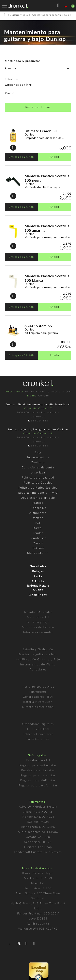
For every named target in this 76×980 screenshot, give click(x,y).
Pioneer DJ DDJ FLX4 (38, 817)
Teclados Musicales (38, 612)
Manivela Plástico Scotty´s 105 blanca (47, 278)
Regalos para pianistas (38, 770)
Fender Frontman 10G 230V (38, 914)
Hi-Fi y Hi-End (38, 729)
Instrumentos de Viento (38, 665)
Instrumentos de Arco (38, 687)
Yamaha (38, 518)
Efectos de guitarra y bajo (38, 655)
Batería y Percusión (38, 702)
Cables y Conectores (38, 734)
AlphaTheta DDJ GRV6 (38, 827)
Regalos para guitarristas (38, 765)
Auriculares (38, 670)
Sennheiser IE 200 (38, 888)
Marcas (38, 503)
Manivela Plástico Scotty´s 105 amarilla (47, 228)
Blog (38, 452)
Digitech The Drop (38, 847)
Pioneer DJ (38, 508)
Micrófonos (38, 692)
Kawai (38, 528)
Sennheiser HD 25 (38, 842)
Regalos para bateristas (38, 776)
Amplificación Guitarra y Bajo (38, 660)
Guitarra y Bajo (38, 622)
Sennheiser (38, 538)
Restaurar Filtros (38, 107)
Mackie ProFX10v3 (38, 878)
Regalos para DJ (38, 760)
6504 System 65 (38, 326)
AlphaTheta (38, 513)
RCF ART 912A (38, 822)
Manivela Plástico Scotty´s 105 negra (47, 178)
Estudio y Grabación (38, 650)
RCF (38, 523)
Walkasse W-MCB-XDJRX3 (38, 929)
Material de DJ (38, 617)
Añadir (55, 157)
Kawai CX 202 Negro (38, 873)
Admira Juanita (38, 924)
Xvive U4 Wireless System (38, 807)
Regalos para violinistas (38, 781)
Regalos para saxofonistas (38, 786)
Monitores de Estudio (38, 627)
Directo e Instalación (38, 707)
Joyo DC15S (38, 919)
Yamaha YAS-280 (38, 837)
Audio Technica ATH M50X (38, 832)
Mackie (38, 543)
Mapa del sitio (38, 553)
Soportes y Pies (38, 739)
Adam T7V (38, 883)
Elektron (38, 548)
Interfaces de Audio (38, 632)
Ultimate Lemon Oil (41, 131)
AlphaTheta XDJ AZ (38, 812)
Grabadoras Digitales (38, 724)
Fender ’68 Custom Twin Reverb (38, 852)
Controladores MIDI (38, 697)
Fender (38, 533)
